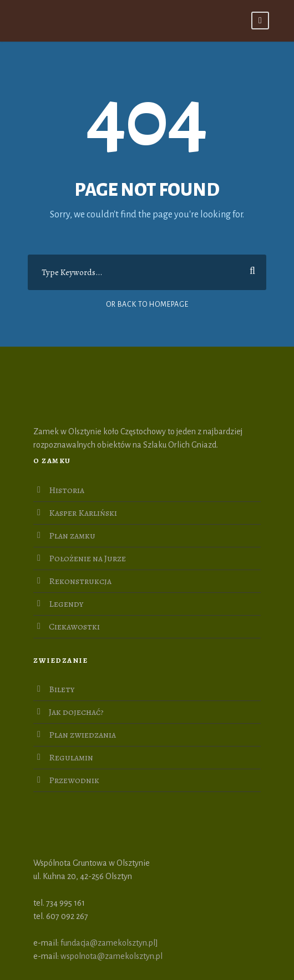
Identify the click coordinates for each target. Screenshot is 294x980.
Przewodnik (74, 780)
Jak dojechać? (76, 712)
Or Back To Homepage (147, 304)
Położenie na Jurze (87, 558)
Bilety (62, 689)
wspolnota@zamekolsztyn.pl (111, 956)
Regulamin (71, 758)
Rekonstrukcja (80, 581)
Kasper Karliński (83, 513)
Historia (67, 490)
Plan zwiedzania (82, 735)
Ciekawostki (74, 627)
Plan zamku (72, 536)
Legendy (66, 604)
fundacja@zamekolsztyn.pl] (109, 943)
